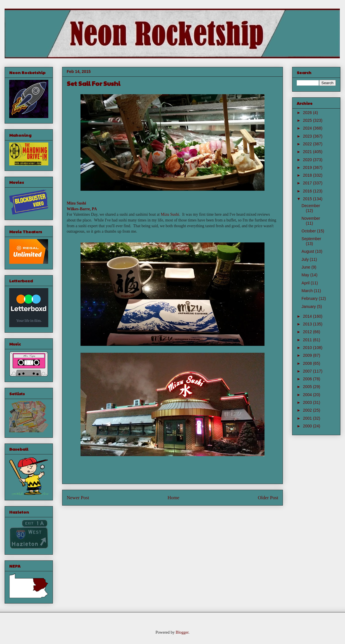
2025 (308, 120)
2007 (308, 371)
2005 (308, 387)
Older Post (268, 498)
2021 (308, 152)
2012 (308, 332)
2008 (308, 363)
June (306, 267)
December (311, 206)
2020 (308, 160)
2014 (308, 316)
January (309, 306)
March (308, 291)
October (309, 231)
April (306, 283)
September (311, 239)
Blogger (182, 632)
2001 (308, 418)
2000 (308, 426)
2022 (308, 144)
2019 (308, 167)
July (306, 259)
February (310, 298)
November (311, 218)
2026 (308, 113)
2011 (308, 340)
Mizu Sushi (76, 203)
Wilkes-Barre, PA (82, 209)
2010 (308, 348)
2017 (308, 183)
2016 (308, 191)
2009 (308, 355)
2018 (308, 175)
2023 (308, 136)
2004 (308, 395)
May (306, 275)
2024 (308, 128)
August (308, 251)
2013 (308, 324)
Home (174, 498)
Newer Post (78, 498)
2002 (308, 410)
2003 (308, 402)
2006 (308, 379)
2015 (308, 199)
